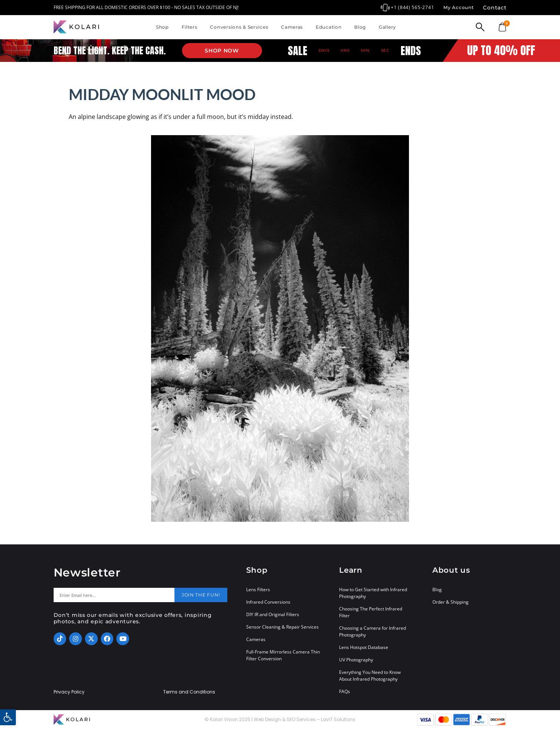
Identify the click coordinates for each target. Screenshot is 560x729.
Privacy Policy (69, 692)
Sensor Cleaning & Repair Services (282, 627)
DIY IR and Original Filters (273, 614)
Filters (190, 27)
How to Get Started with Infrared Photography (373, 593)
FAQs (345, 691)
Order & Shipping (450, 602)
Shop (162, 27)
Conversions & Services (239, 27)
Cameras (292, 27)
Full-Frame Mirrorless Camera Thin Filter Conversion (283, 655)
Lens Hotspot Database (364, 647)
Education (329, 27)
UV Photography (356, 660)
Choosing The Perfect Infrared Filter (371, 612)
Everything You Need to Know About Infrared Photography (370, 676)
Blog (360, 27)
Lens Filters (258, 590)
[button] (8, 717)
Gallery (387, 27)
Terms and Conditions (189, 692)
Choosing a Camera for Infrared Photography (373, 631)
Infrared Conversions (268, 602)
